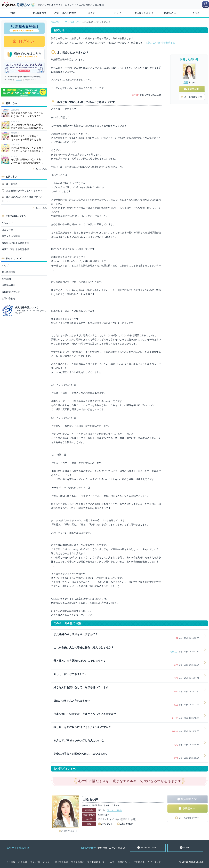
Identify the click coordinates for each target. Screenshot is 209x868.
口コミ (92, 13)
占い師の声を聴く (68, 831)
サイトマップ (154, 862)
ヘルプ (5, 266)
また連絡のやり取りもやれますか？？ (25, 191)
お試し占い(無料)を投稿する (160, 43)
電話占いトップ (59, 22)
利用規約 (6, 279)
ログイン (26, 41)
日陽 (186, 82)
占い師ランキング (144, 13)
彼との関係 (11, 184)
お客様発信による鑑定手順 (15, 243)
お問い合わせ (8, 298)
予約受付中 (189, 808)
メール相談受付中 (189, 818)
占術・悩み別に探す (65, 13)
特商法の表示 (8, 285)
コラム (196, 13)
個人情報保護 (8, 272)
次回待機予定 (189, 799)
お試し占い (170, 13)
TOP (13, 13)
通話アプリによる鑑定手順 (15, 249)
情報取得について (11, 292)
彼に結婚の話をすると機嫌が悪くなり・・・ (22, 199)
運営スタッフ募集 (11, 236)
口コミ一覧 (7, 230)
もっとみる (41, 169)
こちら (18, 80)
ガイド (118, 13)
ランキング (7, 223)
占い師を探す (39, 13)
